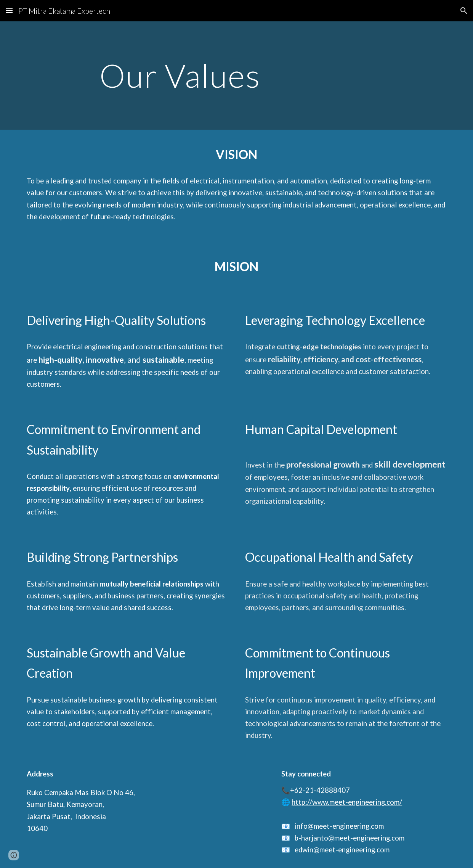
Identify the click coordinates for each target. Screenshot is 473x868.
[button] (9, 10)
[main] (237, 75)
